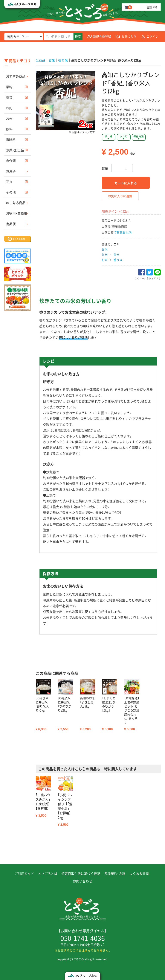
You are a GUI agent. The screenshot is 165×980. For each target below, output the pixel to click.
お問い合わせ (82, 881)
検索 (78, 37)
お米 (9, 118)
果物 (9, 87)
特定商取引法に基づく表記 (81, 874)
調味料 (11, 140)
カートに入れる (126, 183)
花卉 (9, 182)
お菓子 (11, 171)
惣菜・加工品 (15, 150)
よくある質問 (139, 874)
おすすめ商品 (16, 76)
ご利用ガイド (24, 874)
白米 (116, 254)
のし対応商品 (16, 203)
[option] (65, 101)
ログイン (150, 37)
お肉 (9, 108)
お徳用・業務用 (17, 213)
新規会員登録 (99, 37)
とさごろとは (48, 874)
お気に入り (126, 37)
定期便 (11, 224)
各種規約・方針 (115, 874)
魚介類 (11, 161)
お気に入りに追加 (120, 196)
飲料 (9, 129)
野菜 (9, 97)
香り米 (118, 260)
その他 (11, 192)
